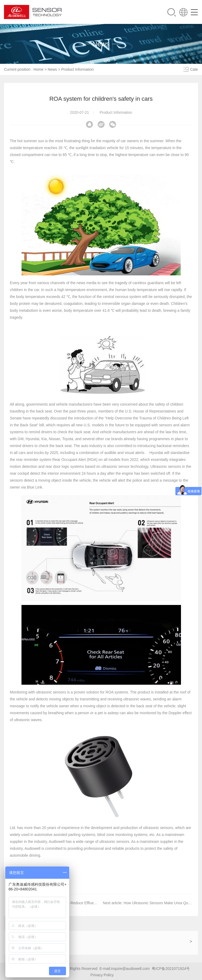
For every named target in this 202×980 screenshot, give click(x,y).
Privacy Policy (102, 975)
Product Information (77, 69)
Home (38, 69)
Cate (194, 69)
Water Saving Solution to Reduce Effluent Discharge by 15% (79, 903)
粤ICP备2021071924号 (171, 968)
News (52, 69)
